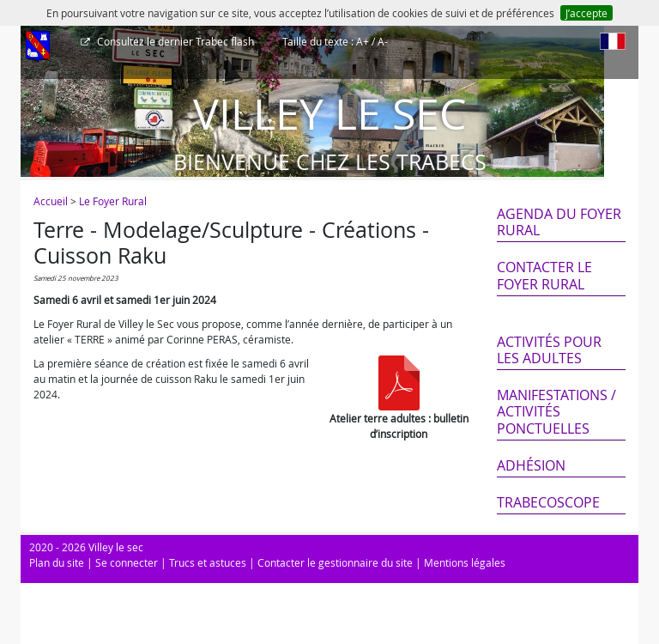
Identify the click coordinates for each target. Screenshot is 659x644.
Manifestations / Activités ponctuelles (556, 411)
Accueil (51, 201)
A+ (363, 41)
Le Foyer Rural (113, 201)
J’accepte (586, 13)
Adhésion (531, 465)
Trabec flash (174, 41)
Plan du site (57, 562)
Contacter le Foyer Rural (544, 275)
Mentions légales (465, 562)
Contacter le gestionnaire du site (335, 562)
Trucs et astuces (208, 562)
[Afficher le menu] (38, 47)
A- (383, 41)
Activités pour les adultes (549, 350)
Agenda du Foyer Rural (559, 222)
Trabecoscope (548, 502)
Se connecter (127, 562)
